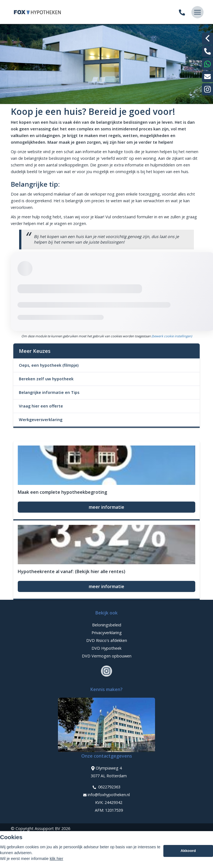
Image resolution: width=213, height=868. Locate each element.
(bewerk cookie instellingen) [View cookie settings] (172, 336)
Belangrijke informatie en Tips (49, 392)
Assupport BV (47, 828)
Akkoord (188, 851)
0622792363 (106, 787)
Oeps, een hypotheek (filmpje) (49, 365)
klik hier (56, 859)
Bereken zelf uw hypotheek (46, 379)
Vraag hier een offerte (41, 406)
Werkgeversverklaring (41, 420)
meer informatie (106, 507)
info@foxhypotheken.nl (106, 795)
